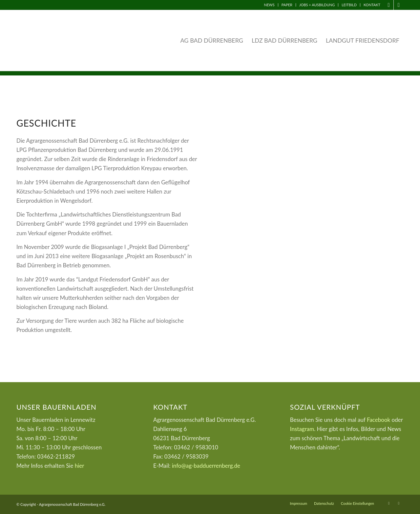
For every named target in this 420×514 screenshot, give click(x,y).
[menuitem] (270, 5)
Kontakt (372, 5)
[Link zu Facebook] (389, 5)
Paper (287, 5)
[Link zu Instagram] (399, 5)
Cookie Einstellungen (357, 503)
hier (80, 466)
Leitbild (349, 5)
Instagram (302, 429)
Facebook (378, 420)
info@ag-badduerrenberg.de (206, 466)
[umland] (313, 183)
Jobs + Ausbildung (317, 5)
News (269, 5)
